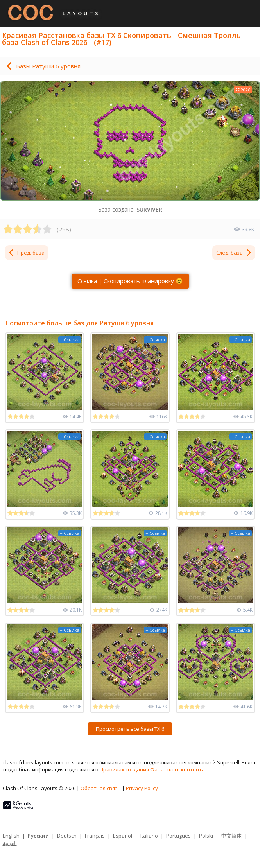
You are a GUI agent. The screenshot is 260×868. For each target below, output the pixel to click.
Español (123, 836)
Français (95, 836)
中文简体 (231, 836)
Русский (38, 836)
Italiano (149, 836)
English (11, 836)
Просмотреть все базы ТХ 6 (130, 729)
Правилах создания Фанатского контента (152, 769)
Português (178, 836)
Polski (206, 836)
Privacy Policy (142, 788)
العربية (10, 843)
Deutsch (67, 836)
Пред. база (26, 253)
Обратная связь (101, 788)
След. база (234, 253)
